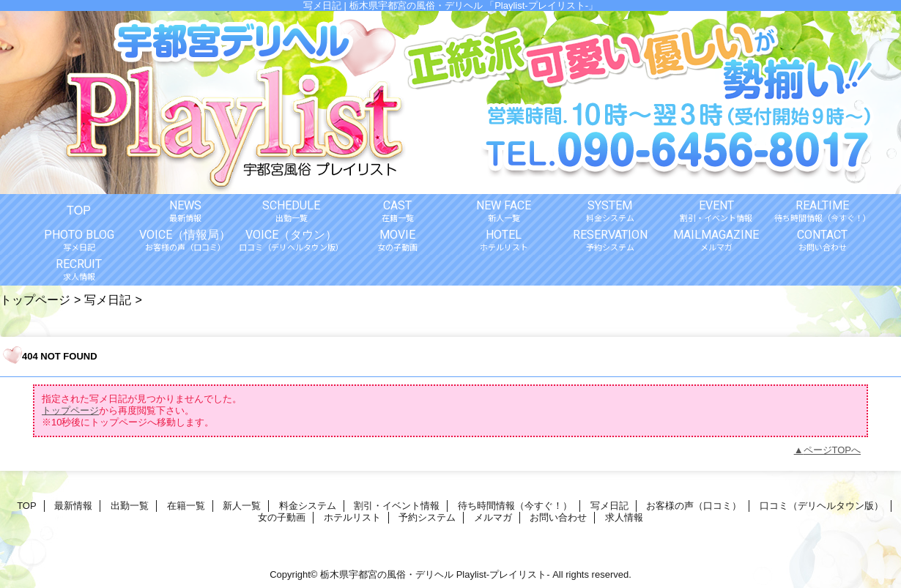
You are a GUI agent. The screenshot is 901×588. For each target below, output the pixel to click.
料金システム (308, 506)
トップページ (35, 299)
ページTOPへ (833, 450)
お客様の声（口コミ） (694, 506)
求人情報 (624, 517)
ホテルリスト (352, 517)
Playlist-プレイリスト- (503, 574)
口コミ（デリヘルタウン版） (822, 506)
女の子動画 (282, 517)
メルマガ (493, 517)
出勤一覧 (130, 506)
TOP (79, 210)
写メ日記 (108, 299)
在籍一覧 (186, 506)
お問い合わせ (558, 517)
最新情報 (73, 506)
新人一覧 (242, 506)
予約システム (427, 517)
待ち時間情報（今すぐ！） (515, 506)
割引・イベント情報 (397, 506)
